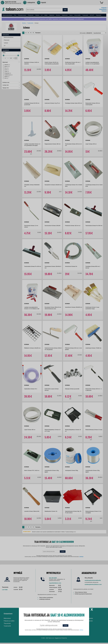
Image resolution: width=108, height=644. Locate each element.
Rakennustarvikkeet (7, 15)
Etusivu (24, 23)
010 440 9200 (53, 578)
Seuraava (38, 33)
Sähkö (46, 15)
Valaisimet (52, 15)
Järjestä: (89, 33)
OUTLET (92, 15)
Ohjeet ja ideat (62, 614)
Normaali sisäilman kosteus (64, 622)
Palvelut (33, 614)
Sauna (71, 15)
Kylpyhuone (65, 15)
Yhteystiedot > (103, 9)
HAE (65, 10)
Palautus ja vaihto (9, 621)
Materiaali (11, 62)
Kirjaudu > (104, 8)
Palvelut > (104, 11)
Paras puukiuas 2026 (62, 627)
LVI (42, 15)
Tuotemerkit (85, 15)
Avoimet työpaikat (87, 618)
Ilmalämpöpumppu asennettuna (62, 619)
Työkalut (37, 15)
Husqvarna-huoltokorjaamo (38, 621)
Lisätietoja (81, 557)
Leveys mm (11, 85)
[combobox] (44, 10)
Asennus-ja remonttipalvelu (38, 618)
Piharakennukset (22, 15)
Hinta (11, 53)
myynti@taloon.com (55, 583)
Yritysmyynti (33, 623)
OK (16, 58)
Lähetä (63, 551)
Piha (15, 15)
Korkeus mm (11, 82)
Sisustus (58, 15)
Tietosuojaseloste (87, 621)
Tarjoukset (98, 15)
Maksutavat (7, 618)
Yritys (85, 614)
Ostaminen (8, 614)
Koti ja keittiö (77, 15)
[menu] (54, 15)
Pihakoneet (31, 15)
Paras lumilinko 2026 (62, 625)
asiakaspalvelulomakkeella (93, 580)
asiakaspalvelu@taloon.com (93, 584)
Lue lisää (5, 590)
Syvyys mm (11, 88)
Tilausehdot (7, 623)
